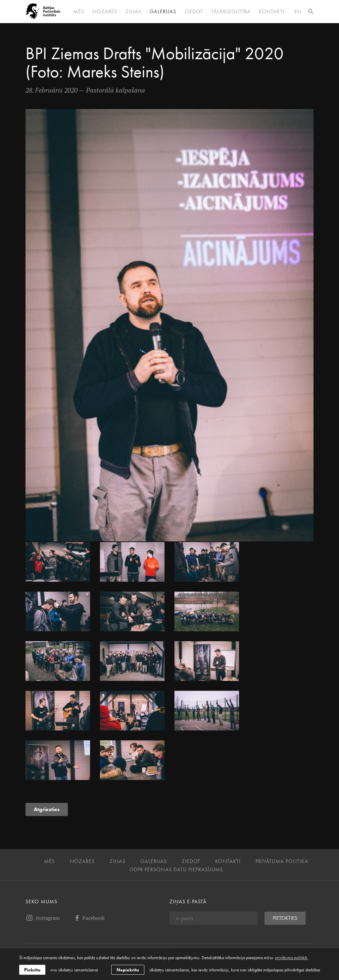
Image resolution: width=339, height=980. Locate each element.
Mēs (79, 12)
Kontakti (272, 12)
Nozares (105, 12)
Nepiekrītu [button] (128, 970)
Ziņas (133, 12)
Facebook (89, 918)
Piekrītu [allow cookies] (32, 970)
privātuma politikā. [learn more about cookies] (291, 958)
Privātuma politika (282, 861)
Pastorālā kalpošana (116, 90)
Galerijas (163, 12)
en (298, 12)
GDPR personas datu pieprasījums (176, 870)
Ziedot (194, 12)
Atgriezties (47, 809)
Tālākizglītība (231, 12)
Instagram (43, 918)
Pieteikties (285, 918)
